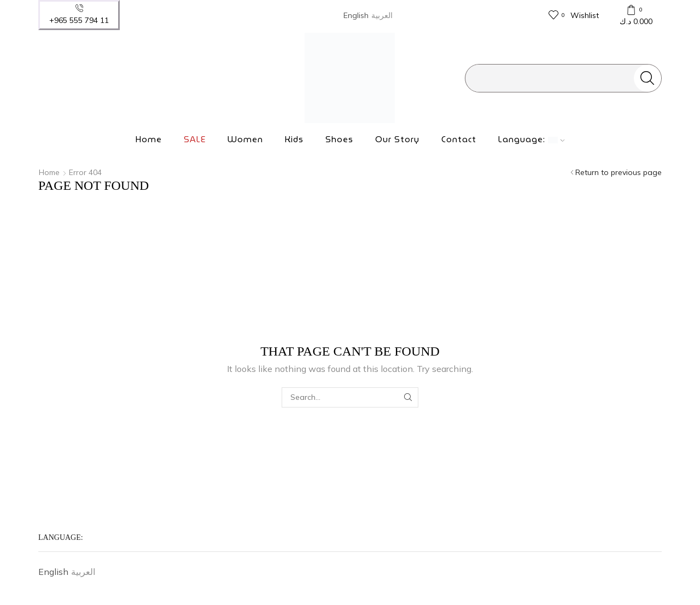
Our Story (397, 139)
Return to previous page (619, 172)
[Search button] (647, 78)
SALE (195, 139)
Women (245, 139)
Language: (532, 139)
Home (149, 139)
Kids (294, 139)
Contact (459, 139)
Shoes (339, 139)
